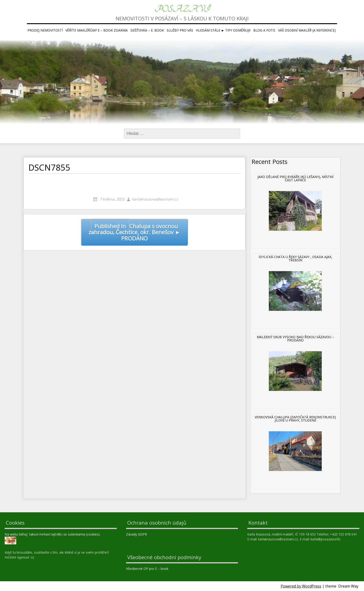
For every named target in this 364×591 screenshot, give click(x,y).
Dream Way (348, 586)
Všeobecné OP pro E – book (148, 569)
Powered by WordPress (301, 586)
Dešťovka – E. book (147, 30)
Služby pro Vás (180, 30)
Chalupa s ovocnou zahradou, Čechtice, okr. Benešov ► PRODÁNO (134, 231)
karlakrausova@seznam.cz (155, 199)
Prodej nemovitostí (45, 30)
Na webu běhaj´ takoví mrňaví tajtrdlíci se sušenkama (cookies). (52, 534)
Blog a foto (264, 30)
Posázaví (182, 9)
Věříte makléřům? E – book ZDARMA (97, 30)
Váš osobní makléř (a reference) (307, 30)
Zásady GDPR (137, 534)
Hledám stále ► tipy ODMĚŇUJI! (223, 30)
